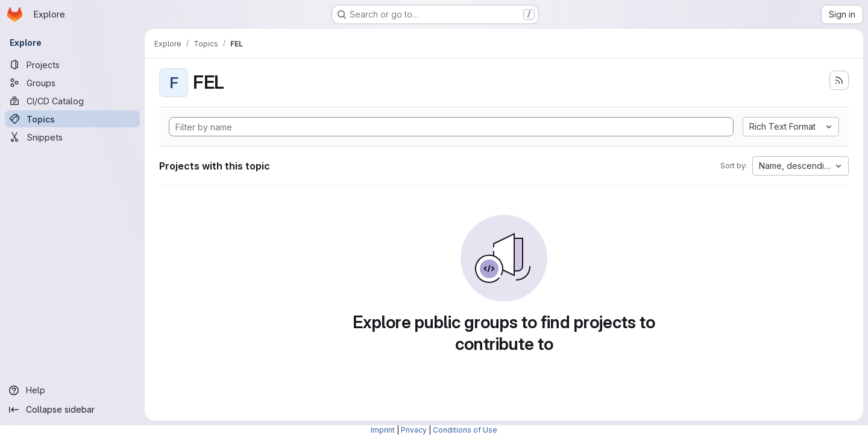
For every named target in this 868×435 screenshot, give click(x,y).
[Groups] (72, 83)
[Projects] (72, 65)
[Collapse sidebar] (72, 410)
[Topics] (72, 119)
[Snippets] (72, 137)
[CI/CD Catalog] (72, 101)
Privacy (414, 430)
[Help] (72, 390)
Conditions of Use (465, 430)
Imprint (383, 430)
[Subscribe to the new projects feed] (839, 80)
